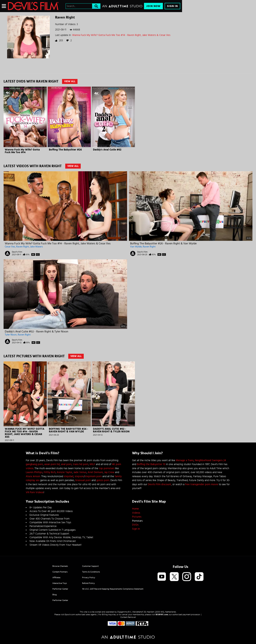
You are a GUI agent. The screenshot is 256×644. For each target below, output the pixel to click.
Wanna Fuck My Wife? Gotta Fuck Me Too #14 (22, 151)
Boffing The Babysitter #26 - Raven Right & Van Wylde (163, 243)
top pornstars (107, 468)
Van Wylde (136, 247)
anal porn (66, 464)
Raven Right (23, 247)
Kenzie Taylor (65, 472)
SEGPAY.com (162, 614)
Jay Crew (109, 472)
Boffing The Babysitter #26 (65, 150)
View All (70, 81)
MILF (92, 464)
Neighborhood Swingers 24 (210, 460)
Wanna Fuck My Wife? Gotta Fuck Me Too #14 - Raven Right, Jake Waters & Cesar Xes (121, 35)
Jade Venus (80, 472)
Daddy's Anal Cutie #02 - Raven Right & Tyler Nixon (37, 332)
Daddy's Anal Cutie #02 (107, 150)
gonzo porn (103, 480)
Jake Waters (36, 247)
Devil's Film (17, 252)
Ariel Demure (95, 472)
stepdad (69, 476)
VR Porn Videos (35, 492)
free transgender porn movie (202, 484)
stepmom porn (93, 476)
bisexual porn (83, 480)
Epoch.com (70, 614)
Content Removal (128, 617)
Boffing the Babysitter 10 (151, 464)
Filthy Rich (50, 472)
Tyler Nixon (11, 335)
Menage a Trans (185, 460)
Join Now (153, 6)
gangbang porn (34, 464)
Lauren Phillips (34, 472)
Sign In (172, 6)
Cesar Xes (10, 247)
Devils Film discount (160, 484)
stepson (79, 476)
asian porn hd (52, 464)
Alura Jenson (33, 476)
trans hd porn (81, 464)
